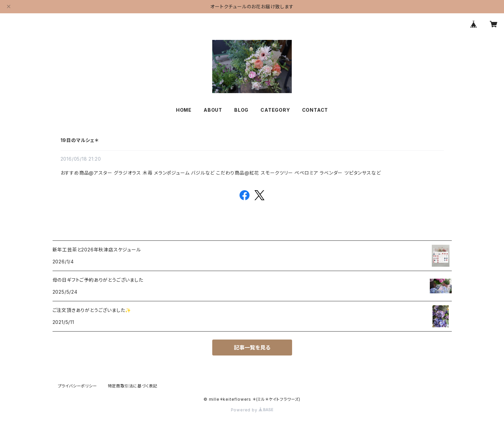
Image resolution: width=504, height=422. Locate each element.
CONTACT (315, 110)
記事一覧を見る (252, 348)
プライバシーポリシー (78, 386)
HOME (184, 110)
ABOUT (213, 110)
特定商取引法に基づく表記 (133, 386)
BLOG (241, 110)
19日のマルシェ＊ (80, 140)
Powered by (252, 410)
